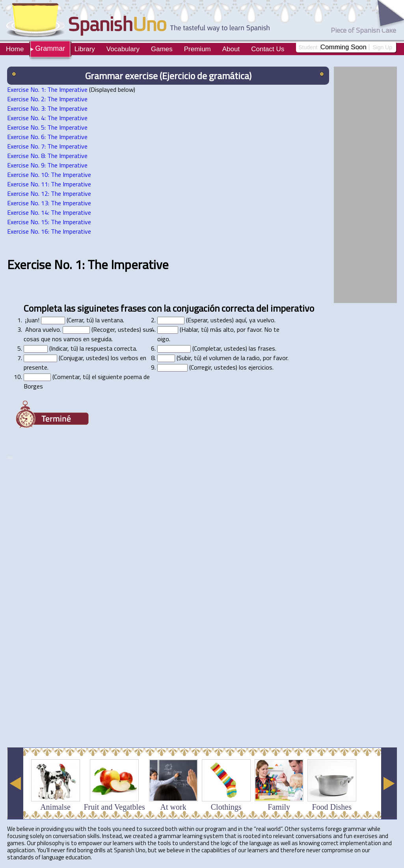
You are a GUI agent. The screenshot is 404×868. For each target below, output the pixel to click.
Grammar (50, 48)
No (268, 329)
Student (308, 47)
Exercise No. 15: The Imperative (49, 222)
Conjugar (72, 358)
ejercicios (260, 367)
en (86, 339)
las (70, 308)
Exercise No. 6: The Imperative (47, 137)
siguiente (110, 377)
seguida (101, 339)
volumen (220, 358)
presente (35, 367)
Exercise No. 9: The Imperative (47, 165)
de (236, 358)
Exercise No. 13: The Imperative (49, 203)
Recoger (104, 329)
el (205, 358)
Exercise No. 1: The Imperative (47, 89)
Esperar (197, 320)
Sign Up (382, 47)
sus (147, 329)
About (231, 49)
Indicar (59, 348)
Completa (43, 308)
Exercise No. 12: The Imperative (49, 193)
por (241, 329)
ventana (112, 320)
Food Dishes (332, 807)
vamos (73, 339)
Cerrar (76, 320)
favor (254, 329)
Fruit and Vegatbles (114, 807)
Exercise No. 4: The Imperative (47, 118)
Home (15, 49)
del (262, 308)
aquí (241, 320)
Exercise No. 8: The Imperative (47, 156)
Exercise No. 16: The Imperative (49, 231)
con (155, 308)
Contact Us (268, 49)
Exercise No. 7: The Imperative (47, 146)
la (167, 308)
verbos (129, 358)
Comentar (67, 377)
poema (133, 377)
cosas (32, 339)
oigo (163, 339)
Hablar (190, 329)
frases (133, 308)
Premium (197, 49)
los (115, 358)
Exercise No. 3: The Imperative (47, 108)
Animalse (55, 807)
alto (228, 329)
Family (279, 807)
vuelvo (266, 320)
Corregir (201, 367)
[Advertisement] (93, 644)
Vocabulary (123, 49)
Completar (207, 348)
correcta (238, 308)
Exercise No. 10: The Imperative (49, 175)
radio (253, 358)
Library (85, 49)
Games (162, 49)
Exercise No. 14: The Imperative (49, 212)
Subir (184, 358)
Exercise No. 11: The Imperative (49, 184)
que (46, 339)
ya (252, 320)
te (276, 329)
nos (57, 339)
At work (173, 807)
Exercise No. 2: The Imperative (47, 99)
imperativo (292, 308)
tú (89, 320)
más (216, 329)
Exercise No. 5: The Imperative (47, 127)
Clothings (226, 807)
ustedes (221, 320)
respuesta (99, 348)
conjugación (196, 308)
